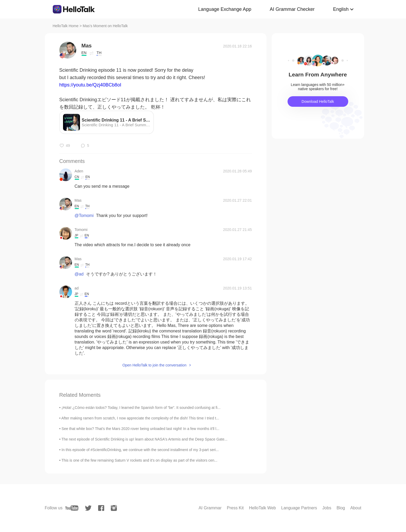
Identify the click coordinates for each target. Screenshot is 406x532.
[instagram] (114, 508)
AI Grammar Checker (292, 9)
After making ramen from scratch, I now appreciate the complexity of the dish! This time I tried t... (140, 418)
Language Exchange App (225, 9)
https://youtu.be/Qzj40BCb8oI (90, 85)
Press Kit (235, 508)
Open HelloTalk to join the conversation (154, 365)
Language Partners (299, 508)
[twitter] (88, 508)
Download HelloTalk (318, 101)
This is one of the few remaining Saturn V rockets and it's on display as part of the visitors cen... (139, 460)
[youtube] (72, 508)
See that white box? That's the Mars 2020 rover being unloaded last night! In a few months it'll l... (140, 429)
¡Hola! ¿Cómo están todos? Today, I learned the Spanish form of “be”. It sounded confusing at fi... (141, 408)
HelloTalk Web (262, 508)
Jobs (327, 508)
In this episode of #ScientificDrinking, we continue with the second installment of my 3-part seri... (140, 450)
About (356, 508)
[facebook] (101, 508)
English (341, 9)
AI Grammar (210, 508)
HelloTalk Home (66, 26)
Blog (341, 508)
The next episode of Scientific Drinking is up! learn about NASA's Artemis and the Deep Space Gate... (144, 439)
